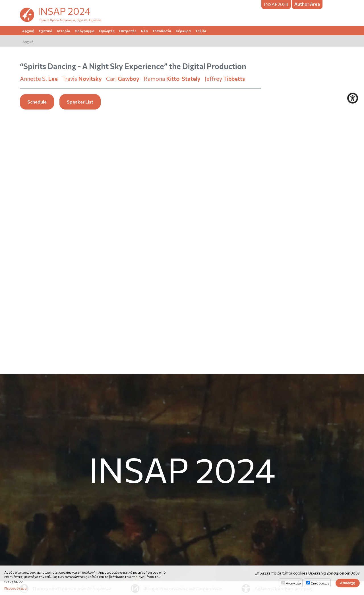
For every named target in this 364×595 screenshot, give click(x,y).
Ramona (172, 78)
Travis (82, 78)
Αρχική (28, 31)
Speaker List (80, 102)
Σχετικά (45, 31)
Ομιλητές (107, 31)
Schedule (37, 102)
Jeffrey (225, 78)
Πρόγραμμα (85, 31)
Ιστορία (64, 31)
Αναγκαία (293, 583)
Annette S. (39, 78)
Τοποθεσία (162, 31)
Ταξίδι (201, 31)
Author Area (307, 4)
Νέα (144, 31)
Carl (123, 78)
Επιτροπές (128, 31)
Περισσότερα (15, 588)
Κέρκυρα (183, 31)
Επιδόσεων (320, 583)
